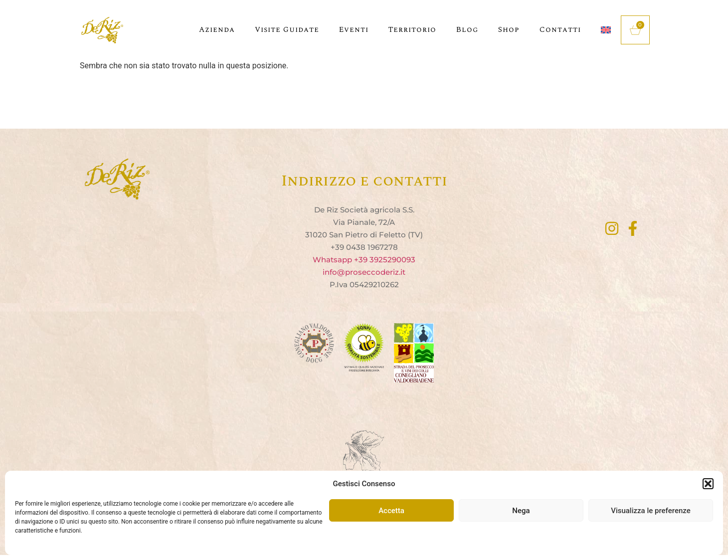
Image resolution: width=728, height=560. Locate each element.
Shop (509, 30)
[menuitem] (606, 30)
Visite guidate (287, 30)
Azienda (217, 30)
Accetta (391, 511)
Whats (325, 260)
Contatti (560, 30)
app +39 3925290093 (376, 260)
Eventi (354, 30)
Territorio (412, 30)
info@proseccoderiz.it (364, 272)
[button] (708, 484)
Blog (467, 30)
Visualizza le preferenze (651, 511)
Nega (521, 511)
